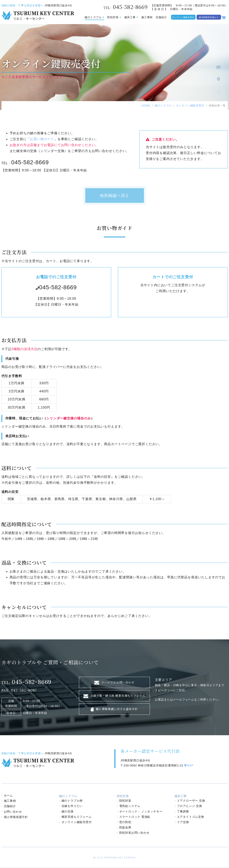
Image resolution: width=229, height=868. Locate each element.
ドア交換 (183, 822)
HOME (146, 106)
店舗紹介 (161, 17)
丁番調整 (183, 811)
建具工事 (131, 17)
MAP (189, 765)
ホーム (8, 795)
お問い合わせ (13, 812)
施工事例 (147, 17)
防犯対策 (114, 17)
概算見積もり (77, 817)
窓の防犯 (125, 822)
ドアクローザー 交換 (191, 801)
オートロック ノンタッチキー (141, 811)
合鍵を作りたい (72, 806)
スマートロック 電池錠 (135, 817)
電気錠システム (130, 806)
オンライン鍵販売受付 (183, 17)
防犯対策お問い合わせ (134, 833)
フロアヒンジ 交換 (190, 806)
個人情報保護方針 (16, 817)
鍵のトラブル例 (72, 801)
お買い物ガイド (42, 139)
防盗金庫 (125, 827)
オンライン (77, 822)
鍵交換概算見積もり (209, 17)
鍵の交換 (68, 811)
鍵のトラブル (94, 17)
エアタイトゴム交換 (191, 817)
